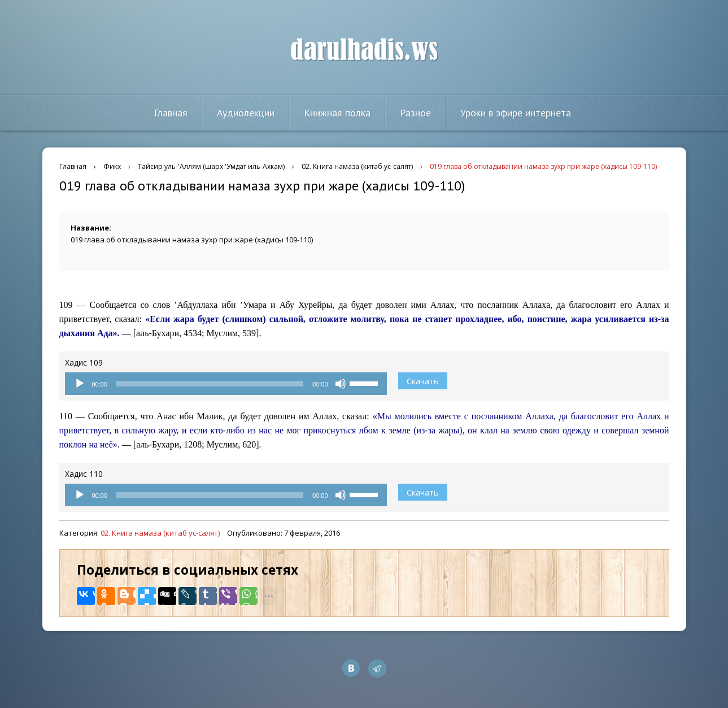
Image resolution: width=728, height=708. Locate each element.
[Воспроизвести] (80, 384)
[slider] (210, 384)
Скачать (423, 381)
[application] (226, 384)
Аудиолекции (246, 113)
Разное (415, 113)
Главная (171, 113)
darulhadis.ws (364, 50)
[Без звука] (341, 384)
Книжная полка (337, 113)
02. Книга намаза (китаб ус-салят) (160, 533)
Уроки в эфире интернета (516, 113)
